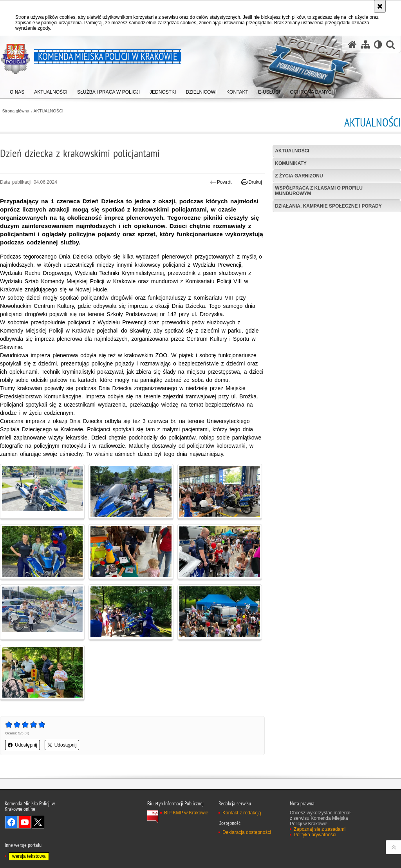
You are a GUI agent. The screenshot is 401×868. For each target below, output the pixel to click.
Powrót (221, 182)
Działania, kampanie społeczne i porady (328, 206)
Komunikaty (291, 163)
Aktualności (292, 151)
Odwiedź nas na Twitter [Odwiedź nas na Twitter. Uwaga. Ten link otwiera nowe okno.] (38, 822)
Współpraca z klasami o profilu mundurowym (319, 191)
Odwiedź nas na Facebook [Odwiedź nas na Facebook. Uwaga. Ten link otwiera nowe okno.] (11, 822)
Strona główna (15, 111)
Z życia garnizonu (299, 176)
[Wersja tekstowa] (378, 44)
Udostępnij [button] (23, 745)
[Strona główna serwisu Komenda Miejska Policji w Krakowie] (352, 44)
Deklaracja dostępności (247, 832)
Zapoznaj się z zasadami (320, 829)
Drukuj (252, 182)
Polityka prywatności (315, 835)
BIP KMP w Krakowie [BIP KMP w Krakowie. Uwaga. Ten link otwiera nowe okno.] (186, 813)
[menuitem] (17, 90)
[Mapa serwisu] (365, 44)
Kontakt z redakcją (242, 813)
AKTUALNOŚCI (49, 111)
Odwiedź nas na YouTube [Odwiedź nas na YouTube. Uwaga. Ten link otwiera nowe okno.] (25, 822)
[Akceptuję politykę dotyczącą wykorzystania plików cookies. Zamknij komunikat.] (380, 6)
